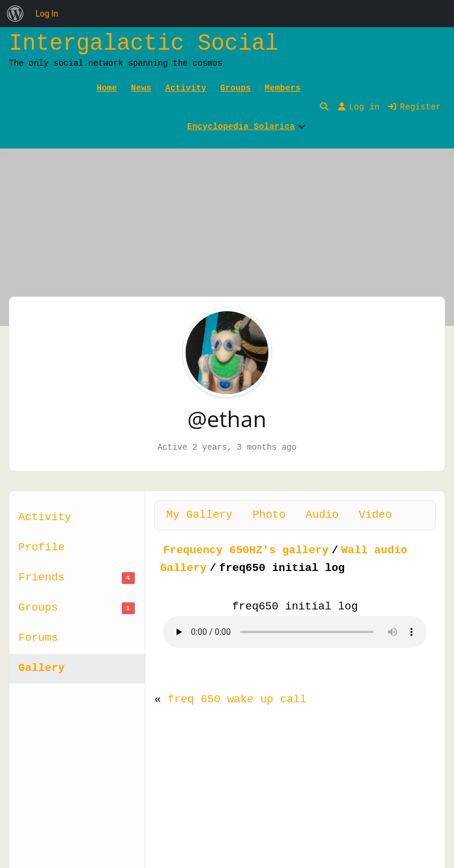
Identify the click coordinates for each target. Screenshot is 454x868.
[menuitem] (15, 14)
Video (375, 515)
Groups (235, 88)
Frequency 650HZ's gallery (246, 550)
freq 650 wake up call (237, 699)
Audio (322, 515)
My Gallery (199, 515)
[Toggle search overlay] (324, 107)
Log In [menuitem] (47, 14)
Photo (269, 515)
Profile (41, 547)
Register (414, 107)
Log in (359, 107)
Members (283, 88)
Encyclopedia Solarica (241, 127)
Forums (38, 638)
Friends (77, 577)
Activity (186, 88)
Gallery (41, 668)
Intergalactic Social (144, 43)
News (142, 88)
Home (107, 88)
